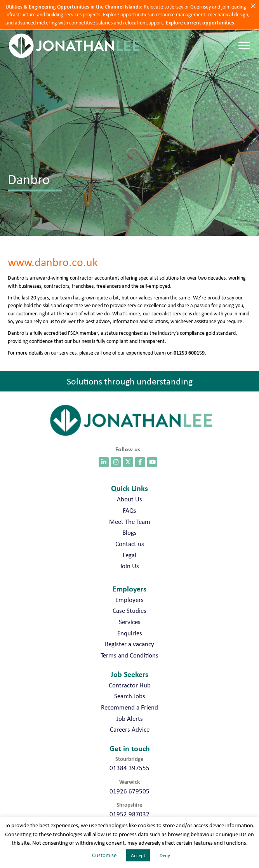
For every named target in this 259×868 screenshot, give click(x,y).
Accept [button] (138, 855)
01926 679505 (129, 791)
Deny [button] (165, 855)
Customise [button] (104, 855)
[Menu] (244, 46)
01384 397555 (129, 768)
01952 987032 (129, 814)
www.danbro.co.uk (53, 262)
